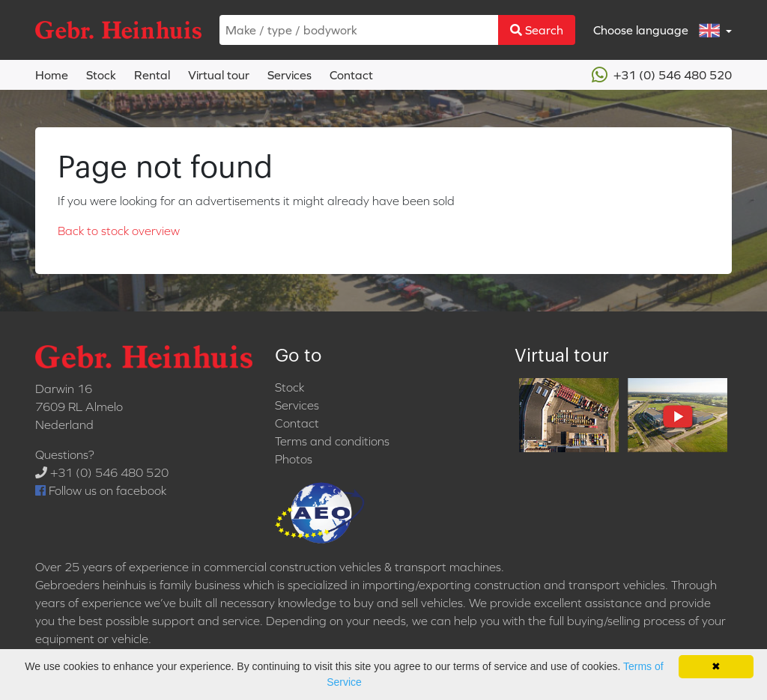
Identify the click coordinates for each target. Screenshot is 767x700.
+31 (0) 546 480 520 (662, 75)
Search (537, 30)
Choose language (658, 30)
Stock (101, 75)
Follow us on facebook (101, 490)
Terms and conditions (332, 441)
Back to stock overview (119, 231)
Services (289, 75)
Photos (294, 459)
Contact (351, 75)
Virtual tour (219, 75)
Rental (152, 75)
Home (52, 75)
